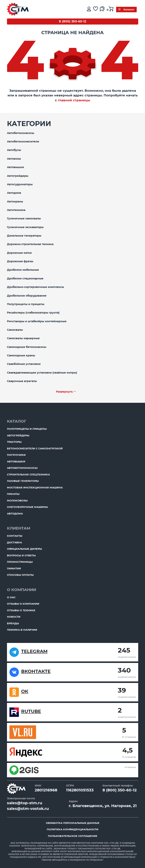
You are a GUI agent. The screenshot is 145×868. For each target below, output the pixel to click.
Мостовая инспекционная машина (35, 487)
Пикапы (13, 494)
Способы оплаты (20, 575)
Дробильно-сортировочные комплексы (35, 287)
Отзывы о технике (21, 610)
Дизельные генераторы (24, 236)
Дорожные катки (19, 253)
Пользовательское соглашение (73, 836)
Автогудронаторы (20, 184)
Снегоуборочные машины (27, 507)
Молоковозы (17, 501)
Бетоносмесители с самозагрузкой (35, 448)
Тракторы (14, 442)
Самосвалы (15, 330)
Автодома (14, 193)
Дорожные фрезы (20, 261)
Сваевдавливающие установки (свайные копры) (42, 373)
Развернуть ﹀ (66, 392)
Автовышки (15, 167)
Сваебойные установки (24, 364)
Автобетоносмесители (23, 141)
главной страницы (74, 100)
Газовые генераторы (23, 481)
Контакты (15, 536)
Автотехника (16, 210)
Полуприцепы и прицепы (26, 304)
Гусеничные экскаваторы (25, 227)
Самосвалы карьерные (23, 338)
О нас (11, 597)
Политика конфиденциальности (73, 829)
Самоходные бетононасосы (27, 347)
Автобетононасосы (21, 133)
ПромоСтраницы (20, 562)
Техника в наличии (22, 630)
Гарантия (14, 568)
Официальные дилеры (24, 549)
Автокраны (15, 201)
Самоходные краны (21, 355)
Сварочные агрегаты (22, 381)
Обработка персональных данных (73, 823)
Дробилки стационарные (25, 278)
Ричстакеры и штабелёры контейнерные (37, 321)
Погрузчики (16, 455)
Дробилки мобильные (23, 270)
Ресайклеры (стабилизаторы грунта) (33, 313)
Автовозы (14, 159)
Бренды (13, 623)
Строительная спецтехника (28, 474)
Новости (14, 617)
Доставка (14, 542)
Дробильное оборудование (27, 296)
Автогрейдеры (18, 176)
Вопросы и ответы (21, 555)
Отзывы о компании (23, 604)
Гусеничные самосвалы (24, 218)
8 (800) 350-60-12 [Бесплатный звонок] (72, 21)
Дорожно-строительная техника (30, 244)
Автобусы (14, 150)
